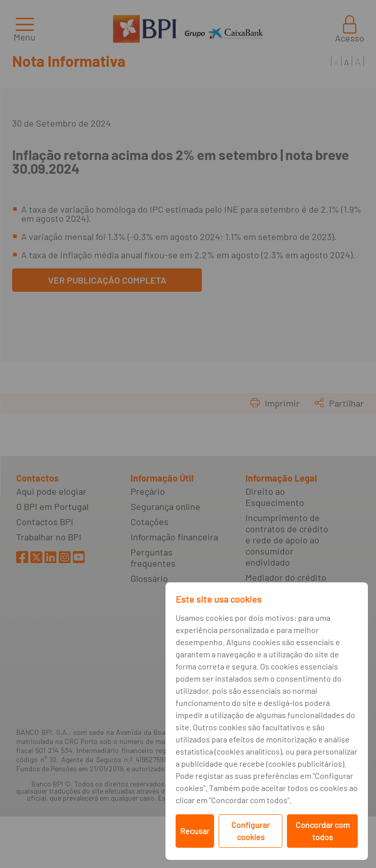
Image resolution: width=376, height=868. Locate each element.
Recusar (195, 831)
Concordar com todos (323, 831)
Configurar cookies (250, 831)
